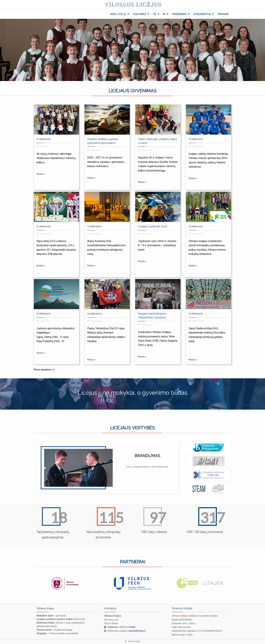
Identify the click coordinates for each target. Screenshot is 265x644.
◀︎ (46, 470)
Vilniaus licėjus (132, 4)
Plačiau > (41, 175)
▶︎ (171, 470)
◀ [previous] (39, 586)
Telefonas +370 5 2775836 (121, 628)
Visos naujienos (43, 371)
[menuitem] (119, 15)
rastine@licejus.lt (137, 632)
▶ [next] (229, 586)
